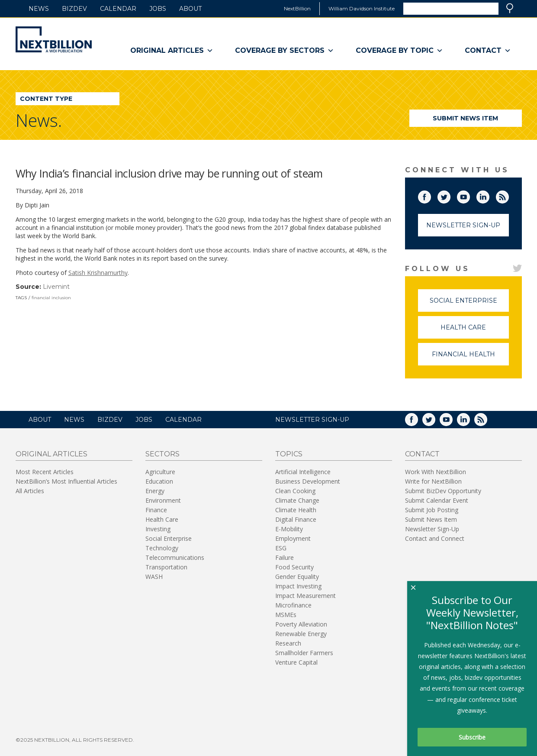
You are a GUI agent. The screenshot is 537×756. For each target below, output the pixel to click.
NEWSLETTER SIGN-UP (312, 420)
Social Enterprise (469, 304)
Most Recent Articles (45, 472)
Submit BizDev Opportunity (443, 491)
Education (159, 481)
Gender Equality (297, 577)
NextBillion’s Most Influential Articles (66, 481)
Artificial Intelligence (303, 472)
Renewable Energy (301, 634)
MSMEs (286, 615)
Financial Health (470, 358)
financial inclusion (51, 298)
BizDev (74, 9)
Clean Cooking (295, 491)
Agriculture (160, 472)
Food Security (294, 567)
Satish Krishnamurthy (98, 273)
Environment (163, 500)
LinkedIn (489, 195)
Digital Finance (296, 519)
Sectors (162, 454)
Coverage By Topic (399, 51)
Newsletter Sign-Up (463, 225)
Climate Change (297, 500)
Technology (162, 548)
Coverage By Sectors (285, 51)
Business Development (308, 481)
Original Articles (172, 51)
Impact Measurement (305, 596)
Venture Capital (296, 662)
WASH (154, 577)
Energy (155, 491)
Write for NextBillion (433, 481)
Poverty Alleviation (301, 624)
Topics (289, 454)
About (190, 9)
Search (510, 8)
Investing (158, 529)
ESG (281, 548)
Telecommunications (175, 557)
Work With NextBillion (436, 472)
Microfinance (293, 605)
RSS (508, 195)
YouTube (469, 195)
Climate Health (296, 510)
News (39, 9)
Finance (156, 510)
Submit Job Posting (432, 510)
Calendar (118, 9)
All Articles (30, 491)
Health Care (475, 331)
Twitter (450, 195)
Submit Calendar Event (437, 500)
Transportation (166, 567)
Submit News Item (465, 118)
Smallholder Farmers (304, 653)
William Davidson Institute (362, 8)
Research (288, 643)
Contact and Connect (435, 538)
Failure (285, 557)
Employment (293, 538)
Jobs (158, 9)
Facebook (431, 195)
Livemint (56, 287)
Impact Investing (298, 586)
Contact (488, 51)
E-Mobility (289, 529)
